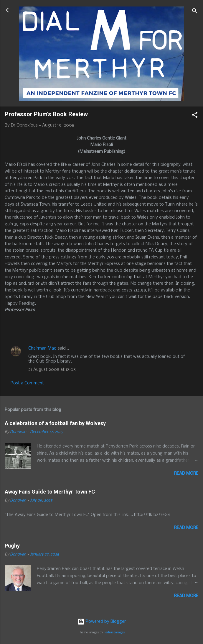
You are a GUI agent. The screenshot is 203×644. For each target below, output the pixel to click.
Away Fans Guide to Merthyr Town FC (50, 492)
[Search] (195, 12)
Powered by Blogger (102, 622)
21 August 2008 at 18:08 (52, 370)
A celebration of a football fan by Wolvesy (55, 423)
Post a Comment (27, 383)
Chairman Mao (42, 348)
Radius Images (114, 633)
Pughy (12, 546)
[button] (195, 116)
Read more (186, 473)
